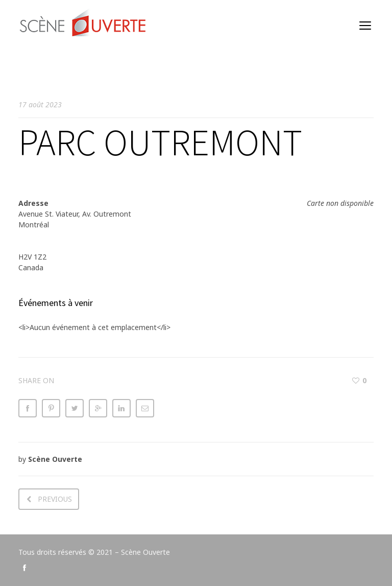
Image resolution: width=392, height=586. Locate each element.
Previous (55, 499)
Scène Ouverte (55, 459)
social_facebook (24, 568)
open (365, 26)
